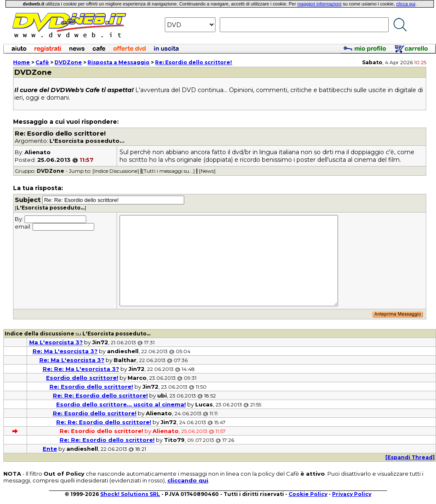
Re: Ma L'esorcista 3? (65, 351)
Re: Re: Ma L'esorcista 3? (81, 369)
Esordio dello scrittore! (82, 378)
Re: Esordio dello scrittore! (193, 62)
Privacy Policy (352, 494)
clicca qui (406, 4)
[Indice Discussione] (116, 171)
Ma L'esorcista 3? (56, 342)
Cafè (42, 62)
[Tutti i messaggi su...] (168, 171)
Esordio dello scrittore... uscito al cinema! (121, 404)
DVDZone (68, 62)
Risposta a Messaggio (119, 62)
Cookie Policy (308, 494)
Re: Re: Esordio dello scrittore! (100, 395)
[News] (207, 171)
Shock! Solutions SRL (130, 494)
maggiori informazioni (320, 4)
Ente (50, 449)
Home (22, 62)
